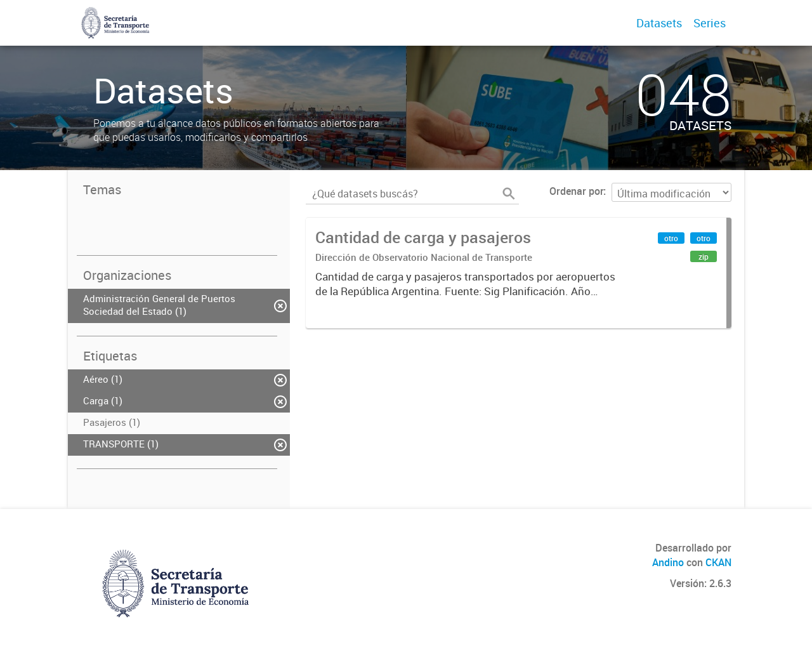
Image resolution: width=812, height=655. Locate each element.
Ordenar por (576, 191)
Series (710, 23)
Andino (668, 562)
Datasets (659, 23)
